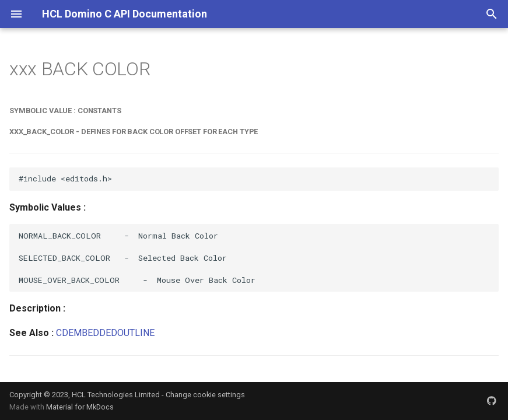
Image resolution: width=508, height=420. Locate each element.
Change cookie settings (205, 395)
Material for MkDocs (80, 407)
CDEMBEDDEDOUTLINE (105, 333)
